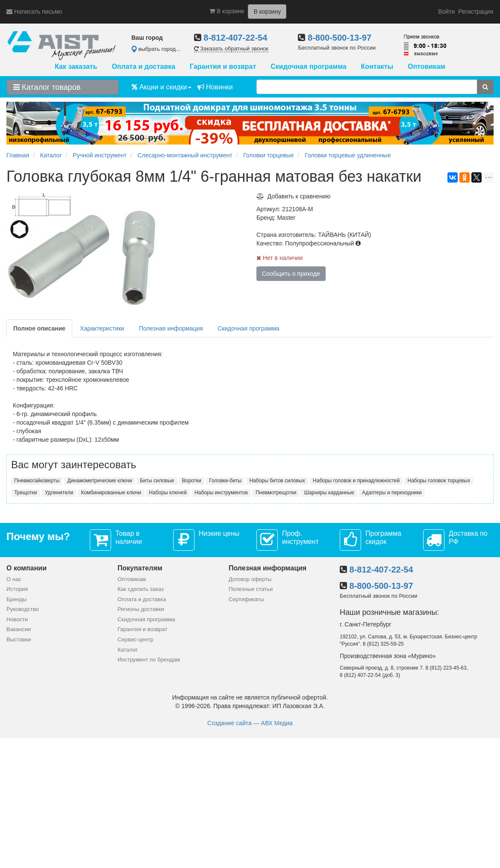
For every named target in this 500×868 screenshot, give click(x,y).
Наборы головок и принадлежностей (356, 481)
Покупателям (140, 568)
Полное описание (39, 328)
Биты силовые (157, 481)
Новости (17, 619)
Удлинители (59, 493)
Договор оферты (250, 579)
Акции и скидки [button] (162, 87)
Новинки (215, 87)
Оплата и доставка (143, 66)
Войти (446, 12)
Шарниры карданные (329, 493)
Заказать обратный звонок (231, 49)
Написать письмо (34, 12)
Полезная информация (171, 328)
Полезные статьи (251, 589)
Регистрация (476, 12)
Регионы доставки (141, 609)
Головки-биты (225, 481)
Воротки (192, 481)
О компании (26, 568)
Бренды (16, 599)
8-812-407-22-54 (235, 38)
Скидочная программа (308, 66)
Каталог (128, 650)
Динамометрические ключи (100, 481)
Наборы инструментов (221, 493)
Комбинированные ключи (111, 493)
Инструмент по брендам (149, 660)
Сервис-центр (135, 639)
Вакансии (19, 629)
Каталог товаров (47, 87)
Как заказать (76, 66)
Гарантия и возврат (223, 66)
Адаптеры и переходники (392, 493)
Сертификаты (246, 599)
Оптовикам (426, 66)
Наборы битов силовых (277, 481)
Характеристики (102, 328)
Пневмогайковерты (37, 481)
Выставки (19, 639)
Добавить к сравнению (293, 196)
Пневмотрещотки (276, 493)
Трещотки (26, 493)
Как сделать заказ (141, 589)
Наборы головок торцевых (439, 481)
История (17, 589)
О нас (14, 579)
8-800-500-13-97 (340, 38)
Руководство (23, 609)
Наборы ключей (168, 493)
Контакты (377, 66)
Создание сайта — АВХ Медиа (250, 723)
